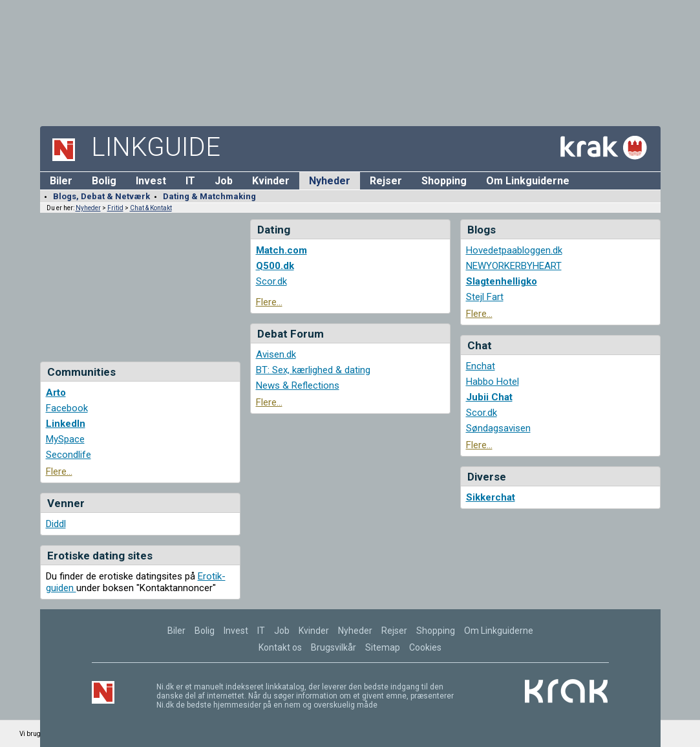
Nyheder (330, 181)
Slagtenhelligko (502, 281)
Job (224, 181)
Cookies (425, 647)
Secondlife (69, 455)
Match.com (281, 250)
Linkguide (156, 147)
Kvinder (271, 181)
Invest (151, 181)
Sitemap (383, 647)
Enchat (481, 366)
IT (190, 181)
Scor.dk (271, 281)
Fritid (115, 208)
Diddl (56, 524)
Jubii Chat (489, 397)
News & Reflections (298, 385)
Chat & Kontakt (151, 208)
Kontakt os (280, 647)
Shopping (444, 181)
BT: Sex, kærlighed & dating (313, 370)
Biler (61, 181)
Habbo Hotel (493, 382)
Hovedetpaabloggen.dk (514, 250)
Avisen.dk (276, 354)
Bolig (104, 181)
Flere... (59, 471)
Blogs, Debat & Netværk (101, 196)
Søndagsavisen (498, 428)
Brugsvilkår (334, 647)
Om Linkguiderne (528, 181)
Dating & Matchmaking (209, 196)
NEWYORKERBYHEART (514, 266)
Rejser (386, 181)
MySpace (65, 439)
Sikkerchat (491, 497)
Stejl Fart (485, 297)
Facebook (67, 408)
